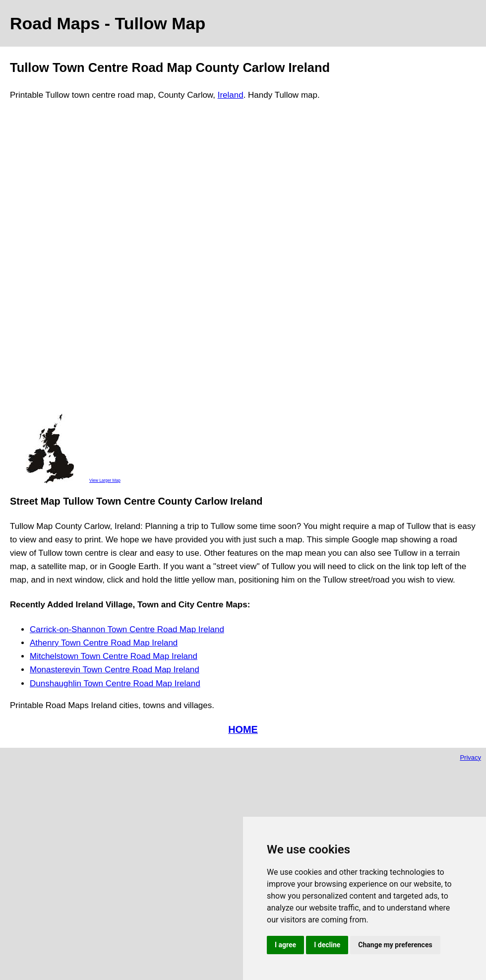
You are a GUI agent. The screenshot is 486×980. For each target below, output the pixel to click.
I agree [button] (285, 945)
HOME (243, 729)
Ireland (231, 95)
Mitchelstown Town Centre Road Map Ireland (114, 656)
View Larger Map (105, 480)
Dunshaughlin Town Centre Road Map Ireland (115, 684)
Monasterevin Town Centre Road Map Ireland (115, 670)
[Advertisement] (50, 261)
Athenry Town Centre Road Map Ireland (104, 643)
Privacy (470, 757)
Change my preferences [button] (395, 945)
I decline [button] (327, 945)
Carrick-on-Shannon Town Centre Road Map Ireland (127, 629)
